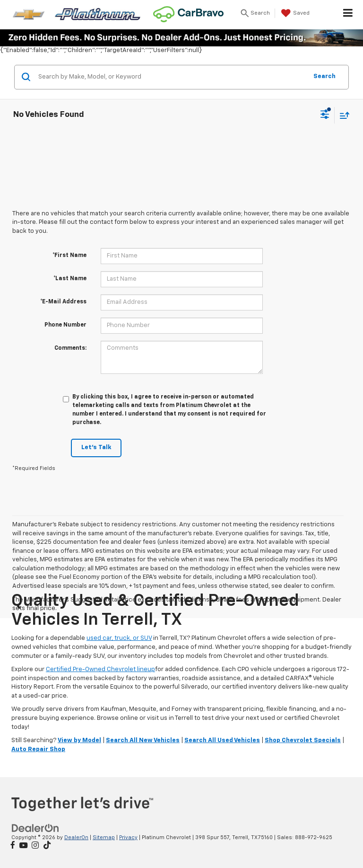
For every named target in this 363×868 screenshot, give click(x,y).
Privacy (128, 837)
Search (324, 76)
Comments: (70, 348)
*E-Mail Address (63, 302)
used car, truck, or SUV (119, 638)
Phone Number (65, 325)
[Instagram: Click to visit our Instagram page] (35, 846)
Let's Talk (96, 447)
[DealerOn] (35, 828)
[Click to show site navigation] (348, 15)
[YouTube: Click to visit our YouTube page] (23, 846)
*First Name (69, 256)
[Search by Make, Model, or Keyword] (171, 77)
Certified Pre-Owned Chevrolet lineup (100, 669)
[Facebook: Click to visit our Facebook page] (13, 846)
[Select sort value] (342, 115)
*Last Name (70, 279)
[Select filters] (325, 115)
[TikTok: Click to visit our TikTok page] (47, 846)
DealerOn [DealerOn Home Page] (76, 837)
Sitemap (104, 837)
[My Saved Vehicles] (294, 13)
